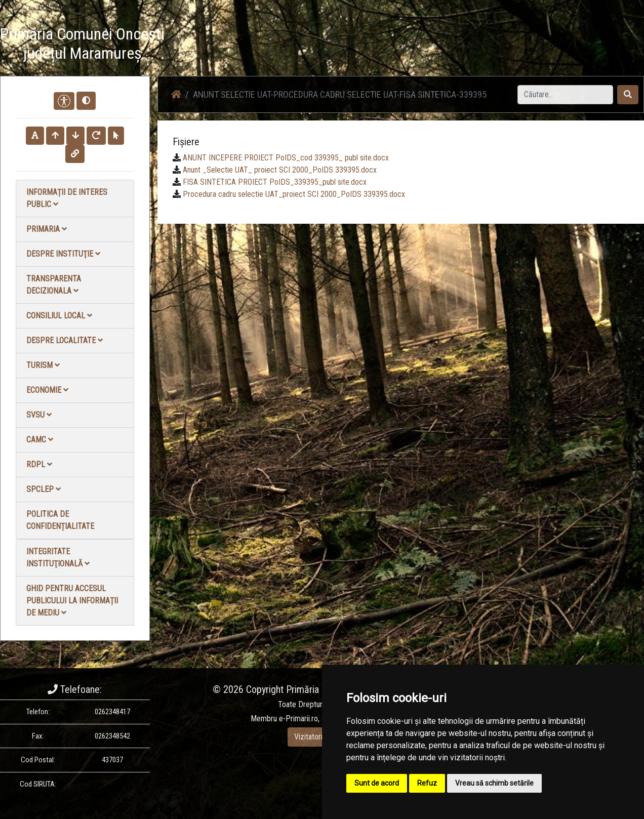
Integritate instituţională (58, 558)
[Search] (565, 95)
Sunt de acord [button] (377, 783)
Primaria (47, 229)
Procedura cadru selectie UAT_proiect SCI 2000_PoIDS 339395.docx (294, 194)
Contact (521, 45)
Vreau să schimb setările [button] (494, 783)
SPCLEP (44, 489)
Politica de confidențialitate (60, 520)
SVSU (39, 415)
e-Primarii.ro (298, 719)
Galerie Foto (422, 45)
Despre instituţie (63, 254)
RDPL (39, 464)
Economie (47, 390)
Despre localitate (65, 340)
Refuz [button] (427, 783)
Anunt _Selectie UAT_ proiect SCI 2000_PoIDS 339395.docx (280, 170)
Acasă (322, 45)
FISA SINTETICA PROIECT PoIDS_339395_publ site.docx (275, 182)
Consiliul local (59, 316)
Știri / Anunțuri (367, 45)
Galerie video (475, 45)
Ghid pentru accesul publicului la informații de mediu (72, 601)
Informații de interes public (67, 198)
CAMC (40, 440)
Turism (43, 365)
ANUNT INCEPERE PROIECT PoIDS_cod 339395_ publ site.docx (286, 158)
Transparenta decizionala (54, 285)
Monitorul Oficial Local (581, 45)
